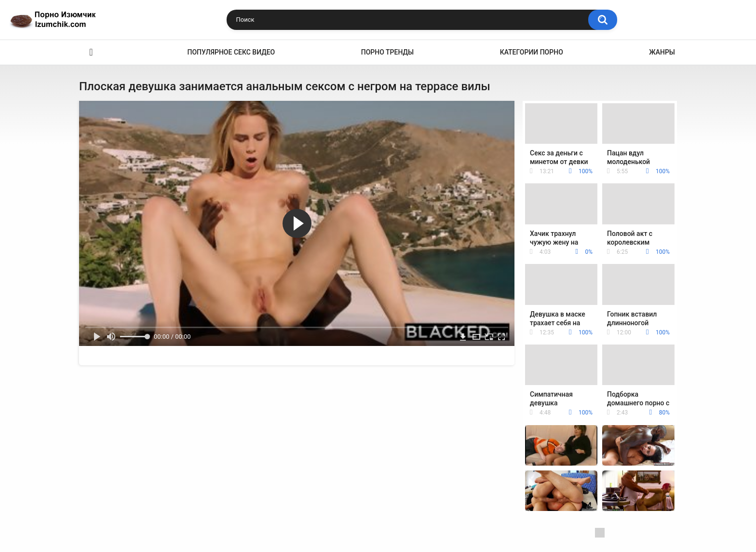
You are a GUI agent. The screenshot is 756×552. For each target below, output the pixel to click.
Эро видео (91, 52)
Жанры (662, 52)
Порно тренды (387, 52)
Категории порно (532, 52)
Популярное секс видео (231, 52)
